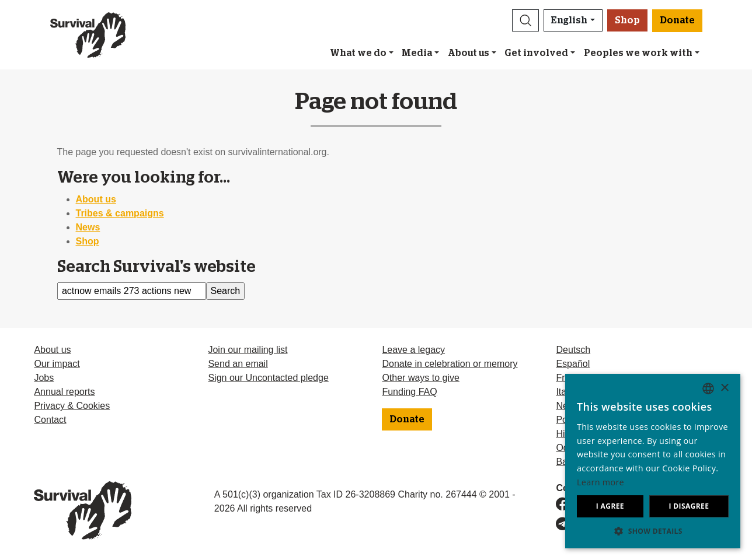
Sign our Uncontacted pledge (268, 378)
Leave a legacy (413, 350)
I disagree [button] (689, 506)
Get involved (536, 53)
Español (573, 364)
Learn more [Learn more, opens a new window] (600, 482)
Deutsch (573, 350)
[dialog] (653, 461)
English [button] (569, 20)
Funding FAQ (409, 392)
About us (469, 53)
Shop (627, 20)
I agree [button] (610, 506)
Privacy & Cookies (72, 406)
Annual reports (64, 392)
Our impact (57, 364)
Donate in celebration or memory (450, 364)
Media (417, 53)
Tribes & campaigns (120, 213)
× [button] (724, 388)
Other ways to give (421, 378)
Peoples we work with (638, 53)
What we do (358, 53)
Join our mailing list (248, 350)
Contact (50, 420)
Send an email (238, 364)
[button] (525, 20)
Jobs (44, 378)
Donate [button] (677, 20)
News (88, 227)
